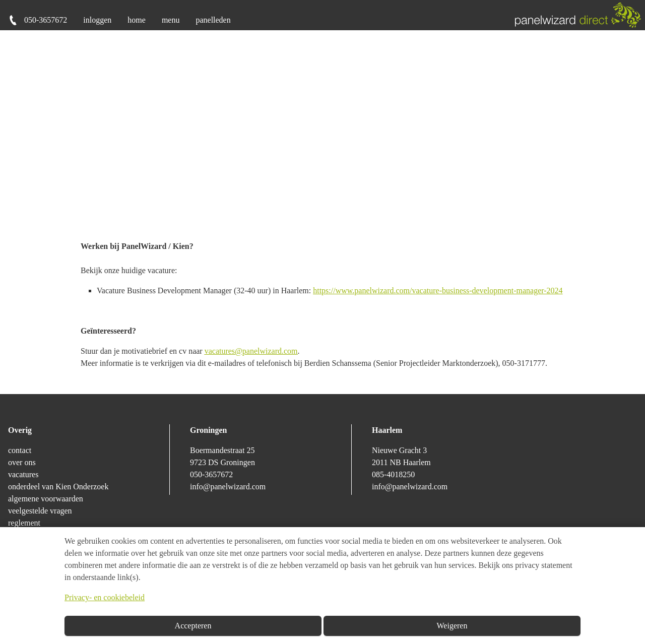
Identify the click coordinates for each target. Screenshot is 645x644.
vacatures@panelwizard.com (251, 351)
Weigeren (452, 626)
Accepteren (193, 626)
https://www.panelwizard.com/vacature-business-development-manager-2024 (438, 291)
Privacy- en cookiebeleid (105, 597)
